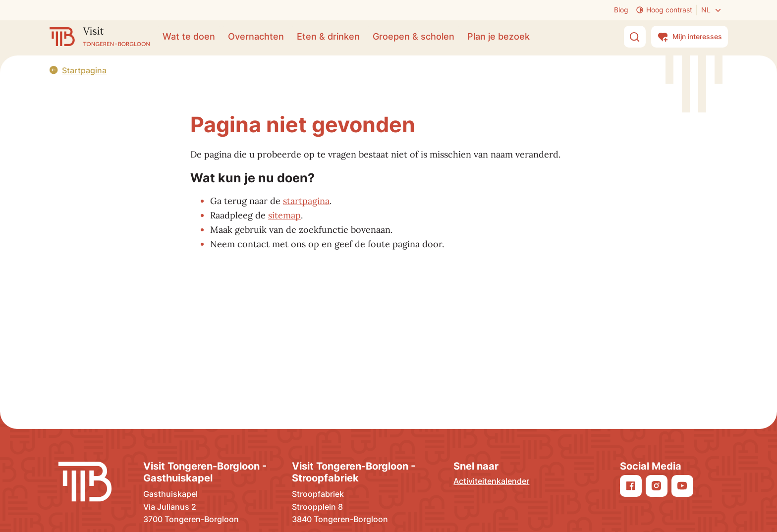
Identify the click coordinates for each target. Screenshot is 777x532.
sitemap (284, 215)
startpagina (306, 201)
